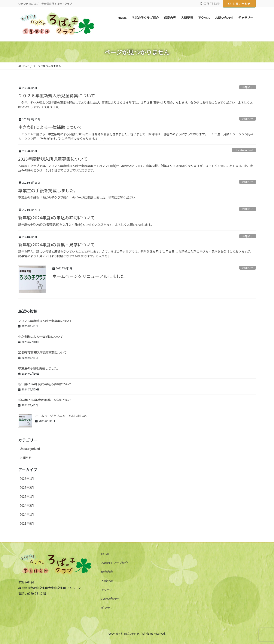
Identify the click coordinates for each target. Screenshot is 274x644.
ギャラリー (109, 608)
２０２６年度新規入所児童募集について (57, 95)
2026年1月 (27, 479)
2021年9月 (27, 523)
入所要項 (107, 581)
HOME (105, 554)
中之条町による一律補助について (50, 127)
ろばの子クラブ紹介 (115, 563)
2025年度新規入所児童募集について (53, 159)
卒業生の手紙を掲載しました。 (48, 190)
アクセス (107, 590)
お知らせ (248, 87)
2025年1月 (27, 496)
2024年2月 (27, 505)
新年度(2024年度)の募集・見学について (56, 244)
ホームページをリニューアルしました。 (91, 276)
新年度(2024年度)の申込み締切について (56, 218)
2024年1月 (27, 514)
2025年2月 (27, 487)
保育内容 (107, 572)
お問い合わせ (239, 4)
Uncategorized (244, 150)
